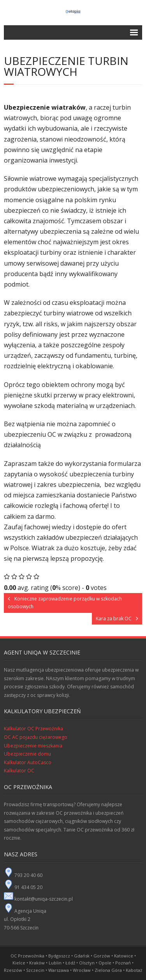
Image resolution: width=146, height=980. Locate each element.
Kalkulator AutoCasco (28, 762)
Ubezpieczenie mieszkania (33, 746)
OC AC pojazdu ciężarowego (36, 737)
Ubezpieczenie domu (27, 754)
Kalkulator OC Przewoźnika (33, 729)
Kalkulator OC (19, 771)
